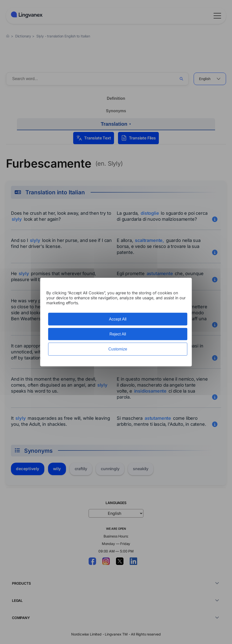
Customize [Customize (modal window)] (118, 349)
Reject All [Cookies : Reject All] (118, 334)
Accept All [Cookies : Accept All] (118, 319)
